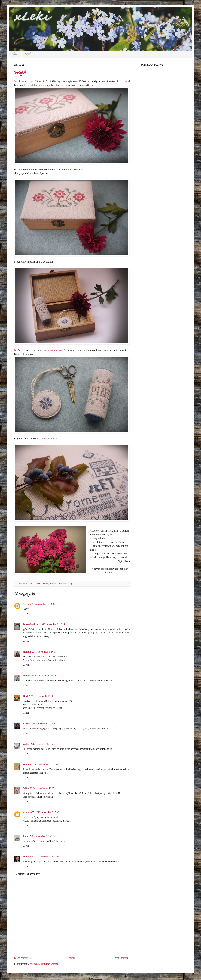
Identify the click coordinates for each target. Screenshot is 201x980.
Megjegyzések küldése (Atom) (43, 964)
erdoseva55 (28, 812)
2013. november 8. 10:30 (41, 696)
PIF (51, 584)
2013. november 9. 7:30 (47, 812)
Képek (27, 54)
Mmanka (27, 765)
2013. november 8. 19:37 (42, 788)
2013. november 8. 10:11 (53, 624)
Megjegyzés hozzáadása (28, 874)
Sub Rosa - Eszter (24, 81)
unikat (26, 744)
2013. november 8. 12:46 (44, 724)
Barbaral (125, 81)
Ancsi (25, 836)
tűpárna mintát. (55, 350)
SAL (45, 438)
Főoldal (71, 958)
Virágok (20, 73)
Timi (25, 696)
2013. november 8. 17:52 (45, 765)
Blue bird (41, 81)
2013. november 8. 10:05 (42, 604)
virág (70, 584)
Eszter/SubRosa (31, 624)
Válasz (26, 614)
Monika (27, 652)
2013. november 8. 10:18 (44, 676)
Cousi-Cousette (42, 584)
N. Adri (26, 724)
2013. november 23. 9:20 (46, 857)
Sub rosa (63, 584)
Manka (26, 676)
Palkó (26, 788)
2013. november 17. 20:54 (42, 836)
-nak (77, 169)
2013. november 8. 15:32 (43, 744)
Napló (15, 54)
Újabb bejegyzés (22, 958)
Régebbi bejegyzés (121, 958)
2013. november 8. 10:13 (44, 652)
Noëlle (26, 604)
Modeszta (28, 857)
